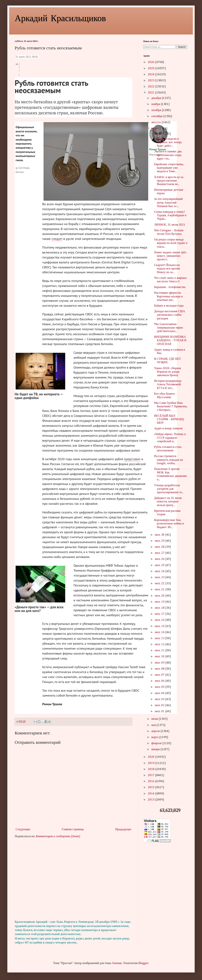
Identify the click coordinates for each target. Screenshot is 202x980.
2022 (151, 87)
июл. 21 (160, 590)
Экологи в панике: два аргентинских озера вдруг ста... (168, 155)
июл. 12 (160, 644)
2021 (151, 93)
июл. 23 (160, 577)
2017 (151, 775)
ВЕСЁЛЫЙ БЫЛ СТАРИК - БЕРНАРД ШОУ (169, 419)
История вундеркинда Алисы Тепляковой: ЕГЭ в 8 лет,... (168, 385)
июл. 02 (160, 705)
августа (156, 122)
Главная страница (73, 829)
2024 (151, 75)
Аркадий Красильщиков (60, 18)
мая (154, 725)
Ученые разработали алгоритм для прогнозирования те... (169, 489)
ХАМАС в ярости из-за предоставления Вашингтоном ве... (169, 181)
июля (155, 128)
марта (155, 737)
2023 (151, 81)
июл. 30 (160, 535)
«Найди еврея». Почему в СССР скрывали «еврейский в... (170, 438)
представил (132, 459)
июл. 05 (160, 687)
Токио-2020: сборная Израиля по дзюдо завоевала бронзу (167, 372)
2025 (151, 68)
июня (155, 719)
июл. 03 (160, 699)
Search (182, 47)
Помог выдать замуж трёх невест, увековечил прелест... (170, 256)
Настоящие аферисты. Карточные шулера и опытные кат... (168, 296)
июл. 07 (160, 675)
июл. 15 (160, 626)
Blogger (143, 963)
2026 (151, 62)
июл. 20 (160, 596)
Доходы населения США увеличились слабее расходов (169, 315)
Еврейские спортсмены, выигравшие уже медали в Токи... (169, 168)
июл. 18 (160, 608)
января (156, 749)
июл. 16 (160, 620)
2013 (151, 800)
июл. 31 (160, 134)
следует (57, 239)
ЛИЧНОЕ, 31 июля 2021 (170, 225)
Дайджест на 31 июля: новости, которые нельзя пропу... (168, 502)
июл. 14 (160, 632)
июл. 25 (160, 565)
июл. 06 (160, 681)
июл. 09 (160, 663)
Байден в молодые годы (169, 306)
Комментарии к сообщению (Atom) (58, 836)
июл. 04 (160, 693)
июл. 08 (160, 669)
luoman (117, 963)
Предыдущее (123, 829)
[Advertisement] (73, 879)
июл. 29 (160, 541)
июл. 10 (160, 657)
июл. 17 (160, 614)
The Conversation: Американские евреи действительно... (168, 328)
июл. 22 (160, 584)
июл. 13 (160, 638)
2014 (151, 794)
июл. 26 (160, 559)
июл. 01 (160, 711)
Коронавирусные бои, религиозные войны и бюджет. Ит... (169, 524)
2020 (151, 757)
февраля (157, 743)
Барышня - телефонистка (170, 287)
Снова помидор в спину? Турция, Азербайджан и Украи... (170, 215)
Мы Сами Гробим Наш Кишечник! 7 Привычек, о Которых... (171, 407)
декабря (157, 98)
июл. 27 (160, 553)
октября (157, 110)
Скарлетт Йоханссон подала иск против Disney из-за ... (167, 269)
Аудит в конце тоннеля (168, 429)
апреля (156, 731)
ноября (156, 104)
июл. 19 (160, 602)
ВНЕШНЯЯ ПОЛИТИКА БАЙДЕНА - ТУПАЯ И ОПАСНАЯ (170, 340)
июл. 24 (160, 571)
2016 (151, 781)
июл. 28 (160, 547)
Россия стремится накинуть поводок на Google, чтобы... (168, 460)
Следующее (23, 829)
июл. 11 (160, 651)
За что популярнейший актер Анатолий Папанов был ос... (168, 203)
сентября (157, 116)
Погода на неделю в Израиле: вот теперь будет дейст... (168, 142)
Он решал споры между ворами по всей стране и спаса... (171, 243)
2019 (151, 763)
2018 (151, 769)
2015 (151, 787)
